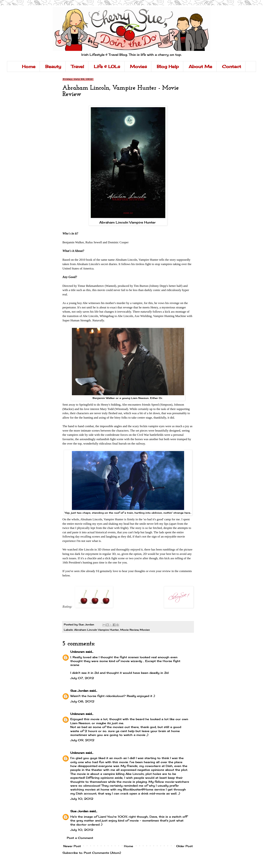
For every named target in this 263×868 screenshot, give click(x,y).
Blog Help (168, 66)
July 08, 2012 (82, 701)
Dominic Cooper (118, 242)
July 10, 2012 (82, 799)
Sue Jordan (79, 691)
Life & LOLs (107, 66)
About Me (200, 66)
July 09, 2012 (82, 740)
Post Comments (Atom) (102, 853)
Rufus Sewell (94, 242)
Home (29, 66)
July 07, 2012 (82, 678)
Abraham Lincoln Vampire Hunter (128, 222)
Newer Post (72, 846)
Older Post (184, 846)
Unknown (77, 652)
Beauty (53, 66)
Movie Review (129, 630)
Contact (232, 66)
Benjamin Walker (73, 242)
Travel (77, 66)
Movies (138, 66)
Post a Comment (80, 838)
